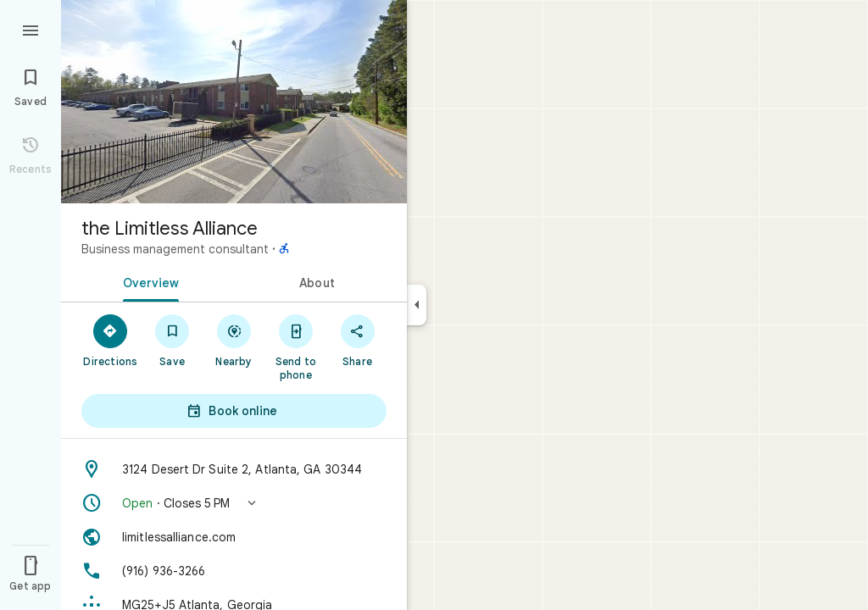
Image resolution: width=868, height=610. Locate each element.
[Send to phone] (295, 347)
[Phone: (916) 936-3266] (234, 571)
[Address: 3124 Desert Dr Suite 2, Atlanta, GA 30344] (234, 469)
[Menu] (31, 29)
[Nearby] (234, 340)
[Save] (172, 340)
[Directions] (111, 340)
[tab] (147, 281)
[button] (234, 503)
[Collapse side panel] (417, 305)
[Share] (357, 340)
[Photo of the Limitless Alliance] (234, 102)
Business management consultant (175, 249)
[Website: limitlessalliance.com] (234, 537)
